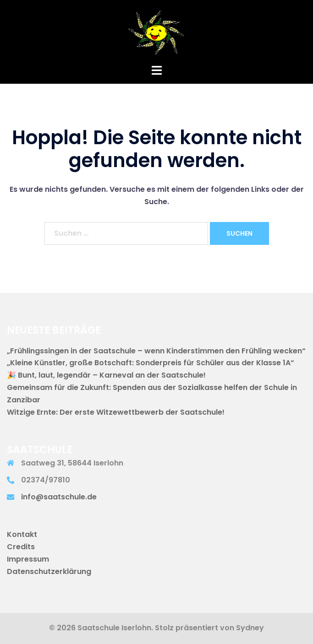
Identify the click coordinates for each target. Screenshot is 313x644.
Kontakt (22, 534)
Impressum (28, 559)
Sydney (250, 628)
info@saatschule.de (59, 497)
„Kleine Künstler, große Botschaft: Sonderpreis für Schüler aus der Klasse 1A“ (151, 363)
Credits (21, 547)
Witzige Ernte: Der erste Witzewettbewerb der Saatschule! (116, 412)
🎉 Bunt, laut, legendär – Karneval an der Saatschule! (106, 375)
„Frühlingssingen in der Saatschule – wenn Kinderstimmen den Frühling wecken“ (156, 351)
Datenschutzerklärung (49, 571)
